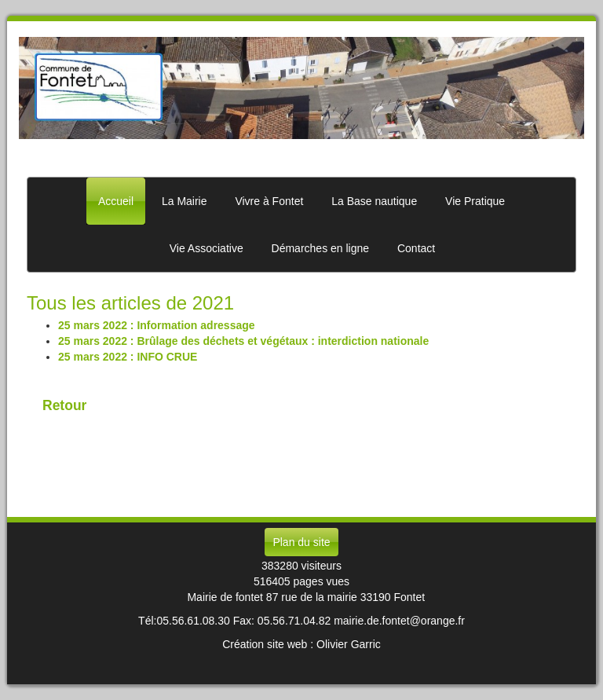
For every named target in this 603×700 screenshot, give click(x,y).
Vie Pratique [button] (475, 201)
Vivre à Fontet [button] (269, 201)
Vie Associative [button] (206, 248)
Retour (64, 405)
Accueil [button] (116, 201)
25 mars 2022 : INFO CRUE (128, 357)
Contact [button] (416, 248)
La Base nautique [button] (374, 201)
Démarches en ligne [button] (321, 248)
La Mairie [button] (185, 201)
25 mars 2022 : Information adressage (157, 325)
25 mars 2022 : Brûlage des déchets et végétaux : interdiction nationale (243, 341)
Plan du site (301, 542)
